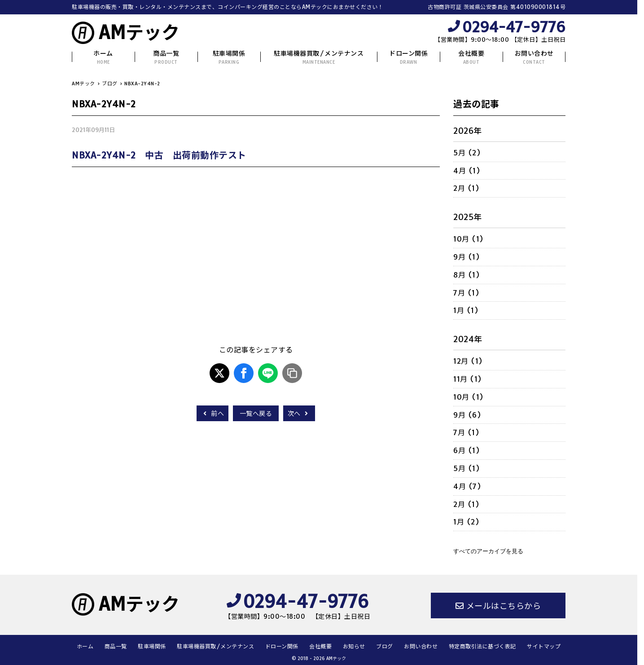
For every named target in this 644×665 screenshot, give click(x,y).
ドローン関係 (408, 57)
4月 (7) (467, 486)
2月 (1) (466, 188)
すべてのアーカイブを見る (488, 551)
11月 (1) (468, 379)
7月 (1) (466, 293)
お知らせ (354, 646)
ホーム (103, 57)
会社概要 (471, 57)
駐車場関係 (229, 57)
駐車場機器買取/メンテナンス (319, 57)
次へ (299, 414)
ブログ (385, 646)
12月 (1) (468, 361)
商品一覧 (166, 57)
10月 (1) (469, 239)
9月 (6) (467, 415)
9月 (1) (467, 257)
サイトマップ (544, 646)
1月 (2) (466, 522)
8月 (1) (467, 275)
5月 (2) (467, 153)
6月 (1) (467, 450)
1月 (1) (466, 310)
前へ (212, 414)
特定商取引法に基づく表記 (482, 646)
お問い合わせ (534, 57)
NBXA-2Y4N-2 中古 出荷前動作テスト (159, 155)
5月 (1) (467, 468)
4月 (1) (467, 171)
